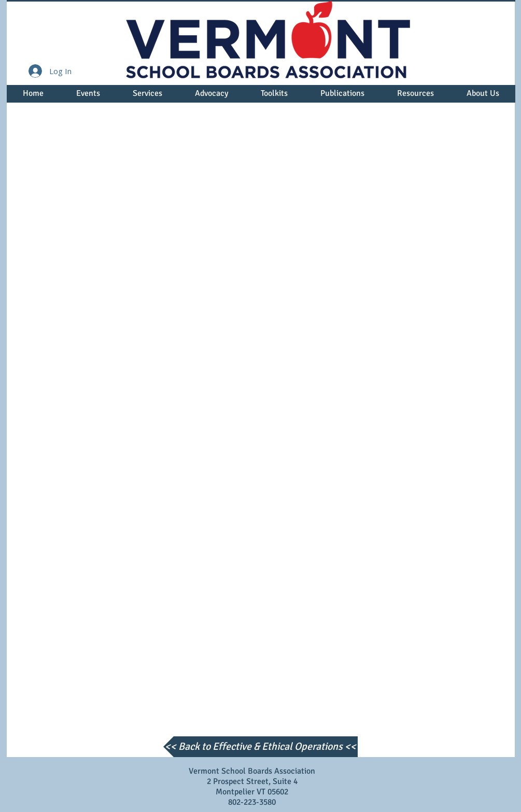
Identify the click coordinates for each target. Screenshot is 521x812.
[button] (88, 97)
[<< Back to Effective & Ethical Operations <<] (260, 747)
